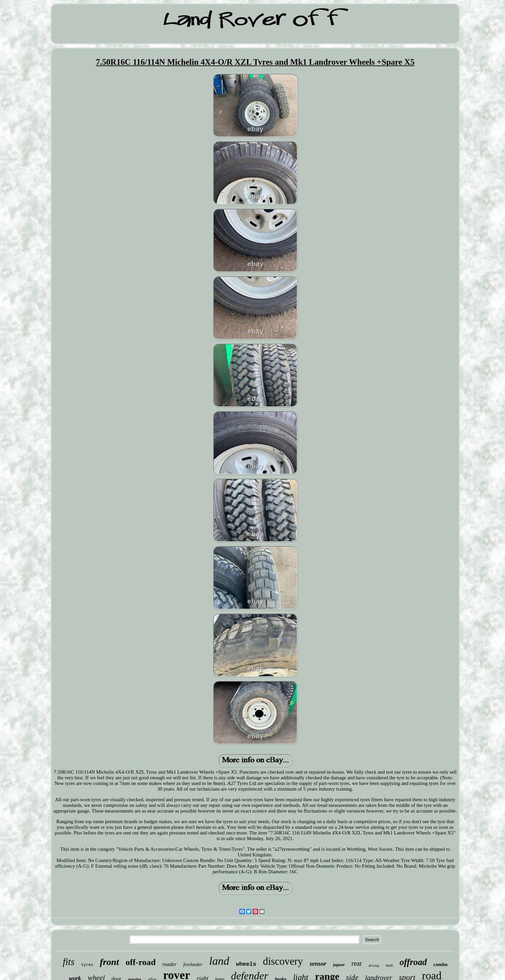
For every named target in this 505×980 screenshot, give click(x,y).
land (219, 961)
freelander (193, 965)
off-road (141, 962)
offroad (413, 962)
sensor (318, 964)
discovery (283, 961)
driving (374, 965)
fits (69, 962)
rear (357, 963)
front (109, 962)
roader (169, 964)
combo (441, 964)
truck (389, 966)
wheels (246, 964)
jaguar (339, 965)
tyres (87, 965)
